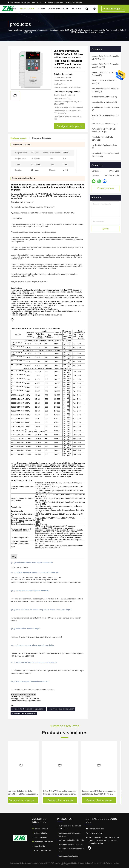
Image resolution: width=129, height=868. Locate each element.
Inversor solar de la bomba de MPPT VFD (35, 31)
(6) (105, 109)
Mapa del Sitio (39, 846)
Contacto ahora (106, 188)
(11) (105, 124)
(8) (104, 130)
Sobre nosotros (59, 9)
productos (18, 30)
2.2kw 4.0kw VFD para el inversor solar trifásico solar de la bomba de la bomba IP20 (64, 793)
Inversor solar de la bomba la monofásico (70, 834)
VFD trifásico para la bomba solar (61, 709)
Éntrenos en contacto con (44, 842)
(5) (104, 102)
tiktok (89, 848)
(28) (105, 66)
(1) (102, 138)
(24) (104, 82)
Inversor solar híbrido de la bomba (72, 840)
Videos (41, 9)
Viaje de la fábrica (41, 833)
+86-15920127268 (74, 2)
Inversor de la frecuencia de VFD (71, 845)
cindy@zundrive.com (54, 2)
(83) (105, 58)
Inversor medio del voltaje (68, 856)
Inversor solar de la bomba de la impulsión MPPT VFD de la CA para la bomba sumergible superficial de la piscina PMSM (25, 793)
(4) (104, 97)
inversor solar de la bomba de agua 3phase (28, 709)
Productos (27, 9)
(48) (104, 74)
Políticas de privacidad (42, 850)
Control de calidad (41, 837)
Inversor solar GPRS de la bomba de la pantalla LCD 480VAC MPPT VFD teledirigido (103, 793)
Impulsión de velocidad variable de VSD (72, 850)
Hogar (13, 9)
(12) (105, 90)
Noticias (77, 9)
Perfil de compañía (41, 829)
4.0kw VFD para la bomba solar (24, 713)
